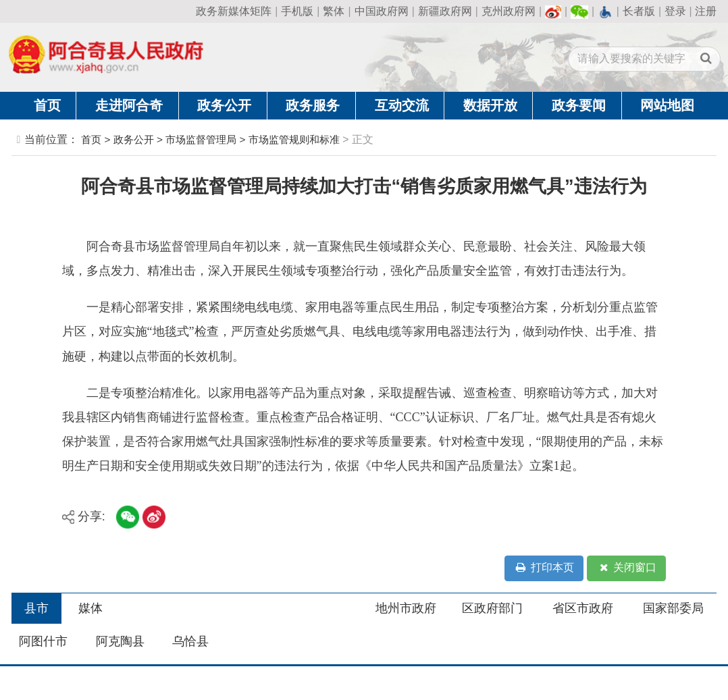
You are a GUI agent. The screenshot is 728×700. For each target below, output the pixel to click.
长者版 (639, 11)
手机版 (297, 11)
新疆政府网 (445, 11)
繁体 (334, 11)
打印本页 (544, 568)
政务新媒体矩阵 (234, 11)
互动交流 (402, 105)
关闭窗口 (627, 568)
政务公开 (224, 105)
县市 (36, 608)
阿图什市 (43, 641)
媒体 (90, 608)
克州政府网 (509, 11)
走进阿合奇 (129, 105)
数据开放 (490, 105)
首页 (47, 105)
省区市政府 (583, 608)
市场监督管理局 (201, 139)
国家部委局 (673, 608)
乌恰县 (190, 641)
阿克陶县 (120, 641)
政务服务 (313, 105)
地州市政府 (406, 608)
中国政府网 (382, 11)
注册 (706, 11)
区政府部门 (492, 608)
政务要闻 (579, 105)
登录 (675, 11)
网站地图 (667, 105)
